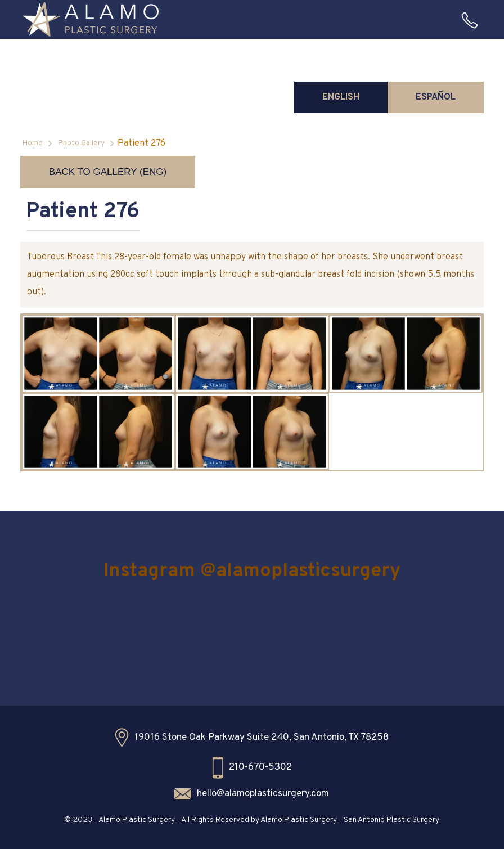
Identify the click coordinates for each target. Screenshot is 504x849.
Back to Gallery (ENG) (108, 172)
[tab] (341, 97)
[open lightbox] (98, 354)
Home (32, 143)
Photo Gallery (81, 143)
